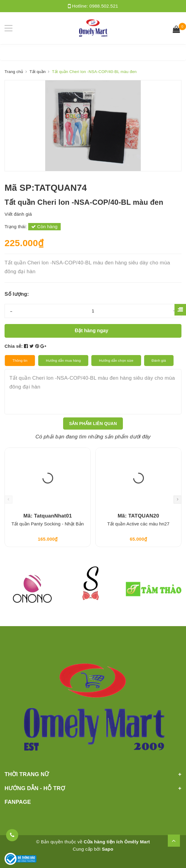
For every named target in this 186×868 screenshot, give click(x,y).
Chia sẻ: (14, 346)
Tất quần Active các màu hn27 (138, 524)
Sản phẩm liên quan (93, 424)
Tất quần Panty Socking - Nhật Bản (48, 524)
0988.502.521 (104, 6)
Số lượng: (17, 294)
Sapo (108, 849)
